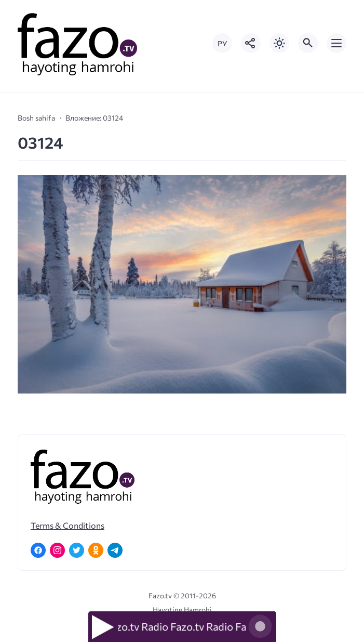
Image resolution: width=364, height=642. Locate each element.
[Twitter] (77, 550)
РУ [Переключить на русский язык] (222, 43)
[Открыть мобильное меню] (336, 43)
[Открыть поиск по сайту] (308, 43)
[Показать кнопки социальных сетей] (251, 43)
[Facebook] (38, 550)
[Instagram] (57, 550)
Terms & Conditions (68, 525)
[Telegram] (115, 550)
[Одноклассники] (96, 550)
